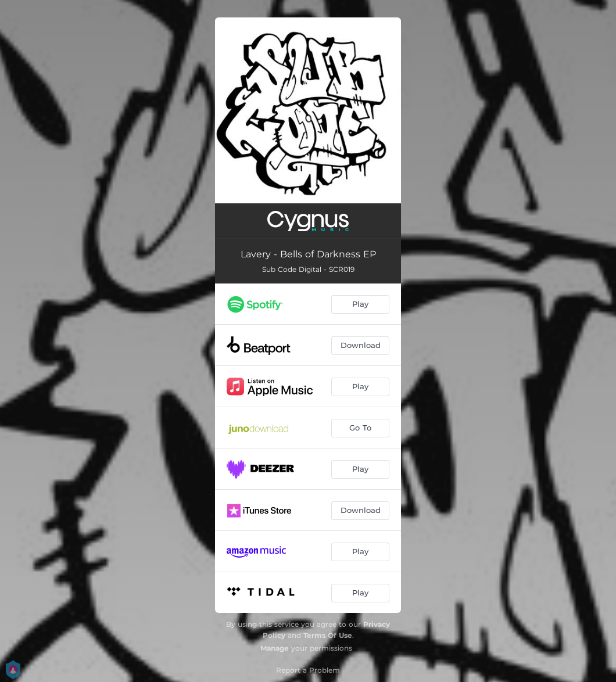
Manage (275, 648)
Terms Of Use (328, 635)
